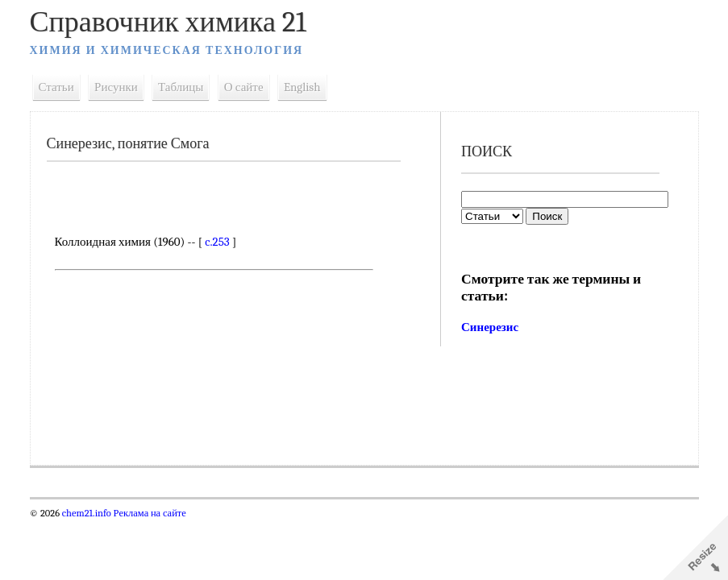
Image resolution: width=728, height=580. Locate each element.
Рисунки (116, 87)
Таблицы (181, 87)
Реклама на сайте (149, 513)
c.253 (217, 242)
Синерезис (490, 327)
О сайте (244, 87)
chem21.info (87, 513)
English (302, 87)
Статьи (56, 87)
